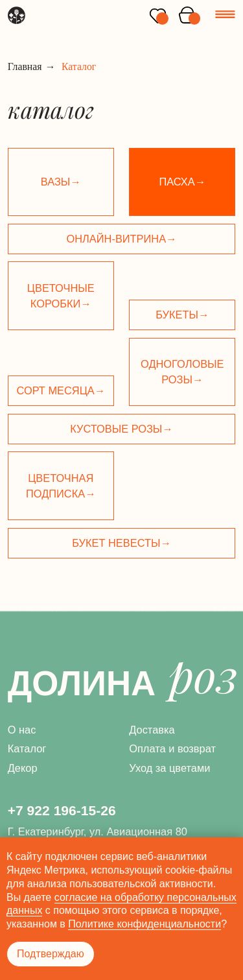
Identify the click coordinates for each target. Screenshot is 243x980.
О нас (22, 730)
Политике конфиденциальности (145, 924)
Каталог (27, 748)
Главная (25, 66)
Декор (23, 768)
